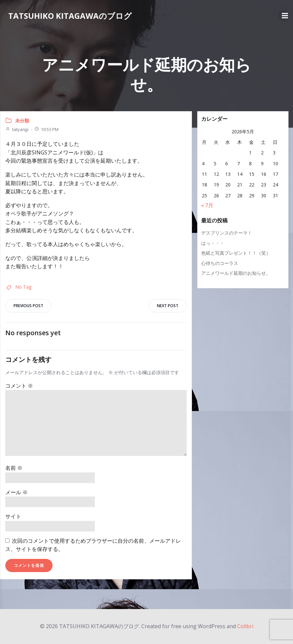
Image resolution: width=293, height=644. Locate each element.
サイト (13, 516)
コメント (19, 386)
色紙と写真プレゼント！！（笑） (236, 253)
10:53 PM (46, 129)
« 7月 (207, 205)
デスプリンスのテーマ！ (227, 233)
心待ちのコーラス (220, 263)
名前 (14, 468)
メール (17, 492)
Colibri (245, 626)
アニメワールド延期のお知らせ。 (236, 273)
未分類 (22, 121)
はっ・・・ (213, 243)
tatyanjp (17, 129)
